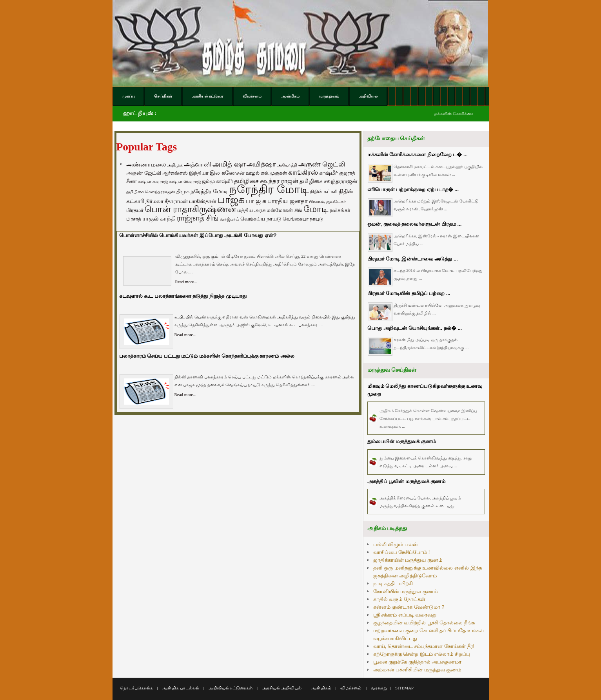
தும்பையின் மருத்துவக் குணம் (402, 441)
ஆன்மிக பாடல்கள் (181, 688)
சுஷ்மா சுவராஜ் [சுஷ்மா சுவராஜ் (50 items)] (153, 181)
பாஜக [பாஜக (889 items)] (231, 199)
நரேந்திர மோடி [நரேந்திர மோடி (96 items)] (209, 191)
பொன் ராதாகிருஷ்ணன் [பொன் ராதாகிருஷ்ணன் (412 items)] (190, 209)
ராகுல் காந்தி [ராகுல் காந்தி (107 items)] (159, 219)
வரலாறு (379, 688)
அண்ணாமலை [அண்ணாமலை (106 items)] (146, 165)
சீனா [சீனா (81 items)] (132, 181)
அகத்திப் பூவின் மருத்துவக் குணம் (407, 481)
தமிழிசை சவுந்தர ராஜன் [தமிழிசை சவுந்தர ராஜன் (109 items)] (266, 181)
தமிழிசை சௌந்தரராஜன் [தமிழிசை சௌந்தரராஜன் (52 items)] (151, 192)
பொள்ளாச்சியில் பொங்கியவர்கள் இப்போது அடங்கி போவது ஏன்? (198, 235)
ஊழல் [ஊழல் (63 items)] (253, 173)
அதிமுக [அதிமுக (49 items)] (175, 165)
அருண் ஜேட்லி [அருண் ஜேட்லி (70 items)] (144, 173)
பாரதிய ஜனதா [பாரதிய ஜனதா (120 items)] (287, 201)
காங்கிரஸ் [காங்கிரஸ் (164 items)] (303, 173)
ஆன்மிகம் (321, 688)
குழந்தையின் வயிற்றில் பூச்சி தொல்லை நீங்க (424, 623)
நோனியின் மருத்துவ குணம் (405, 591)
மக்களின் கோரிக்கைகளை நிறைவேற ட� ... (418, 155)
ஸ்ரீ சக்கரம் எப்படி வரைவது (405, 615)
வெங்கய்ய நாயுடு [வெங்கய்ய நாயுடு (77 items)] (261, 219)
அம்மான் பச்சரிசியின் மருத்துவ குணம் (417, 670)
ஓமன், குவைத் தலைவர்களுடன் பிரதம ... (415, 224)
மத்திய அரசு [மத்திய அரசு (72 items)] (251, 210)
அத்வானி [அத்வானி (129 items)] (198, 164)
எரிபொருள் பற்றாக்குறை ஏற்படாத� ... (413, 189)
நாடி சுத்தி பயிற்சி (393, 583)
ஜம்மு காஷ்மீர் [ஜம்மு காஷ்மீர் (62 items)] (217, 181)
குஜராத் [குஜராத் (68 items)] (347, 173)
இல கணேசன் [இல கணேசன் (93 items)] (227, 173)
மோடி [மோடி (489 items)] (316, 209)
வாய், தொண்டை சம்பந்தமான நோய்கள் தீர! (424, 646)
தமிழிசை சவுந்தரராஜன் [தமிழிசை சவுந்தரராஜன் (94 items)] (329, 181)
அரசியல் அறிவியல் (282, 688)
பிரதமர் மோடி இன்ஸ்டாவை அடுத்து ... (413, 259)
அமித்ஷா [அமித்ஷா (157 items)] (261, 164)
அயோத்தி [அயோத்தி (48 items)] (287, 165)
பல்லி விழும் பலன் (396, 544)
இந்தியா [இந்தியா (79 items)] (199, 173)
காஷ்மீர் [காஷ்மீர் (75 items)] (329, 173)
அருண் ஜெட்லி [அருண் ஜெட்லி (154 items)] (322, 164)
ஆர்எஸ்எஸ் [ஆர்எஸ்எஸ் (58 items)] (175, 173)
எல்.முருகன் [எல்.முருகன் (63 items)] (274, 173)
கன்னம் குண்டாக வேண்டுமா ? (409, 607)
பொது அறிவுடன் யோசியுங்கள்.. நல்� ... (415, 328)
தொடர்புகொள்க (136, 688)
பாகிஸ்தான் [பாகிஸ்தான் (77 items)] (203, 201)
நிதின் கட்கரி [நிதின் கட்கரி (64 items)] (324, 192)
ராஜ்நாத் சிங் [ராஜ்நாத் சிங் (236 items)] (198, 218)
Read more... (186, 282)
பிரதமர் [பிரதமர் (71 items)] (135, 210)
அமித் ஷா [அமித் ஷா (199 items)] (229, 164)
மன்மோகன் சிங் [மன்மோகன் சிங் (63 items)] (284, 210)
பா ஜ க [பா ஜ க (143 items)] (256, 201)
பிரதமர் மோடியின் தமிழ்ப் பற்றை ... (409, 293)
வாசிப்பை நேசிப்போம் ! (402, 552)
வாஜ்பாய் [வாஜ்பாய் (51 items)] (230, 219)
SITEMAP (404, 688)
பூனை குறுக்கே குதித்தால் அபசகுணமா (418, 662)
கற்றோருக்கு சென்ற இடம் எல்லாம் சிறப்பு (422, 654)
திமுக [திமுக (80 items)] (183, 191)
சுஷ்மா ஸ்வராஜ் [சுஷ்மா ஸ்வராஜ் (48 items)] (185, 181)
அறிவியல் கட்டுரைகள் (231, 688)
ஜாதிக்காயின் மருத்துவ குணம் (408, 560)
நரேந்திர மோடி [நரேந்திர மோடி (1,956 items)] (269, 189)
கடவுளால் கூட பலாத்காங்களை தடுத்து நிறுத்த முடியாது (183, 296)
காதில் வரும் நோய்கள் (399, 599)
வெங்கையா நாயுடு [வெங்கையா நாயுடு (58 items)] (303, 219)
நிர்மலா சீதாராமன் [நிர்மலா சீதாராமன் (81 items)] (167, 201)
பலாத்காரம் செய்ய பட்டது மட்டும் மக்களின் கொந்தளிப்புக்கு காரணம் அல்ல (207, 356)
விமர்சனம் (351, 688)
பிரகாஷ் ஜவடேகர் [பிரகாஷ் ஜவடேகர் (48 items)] (327, 201)
